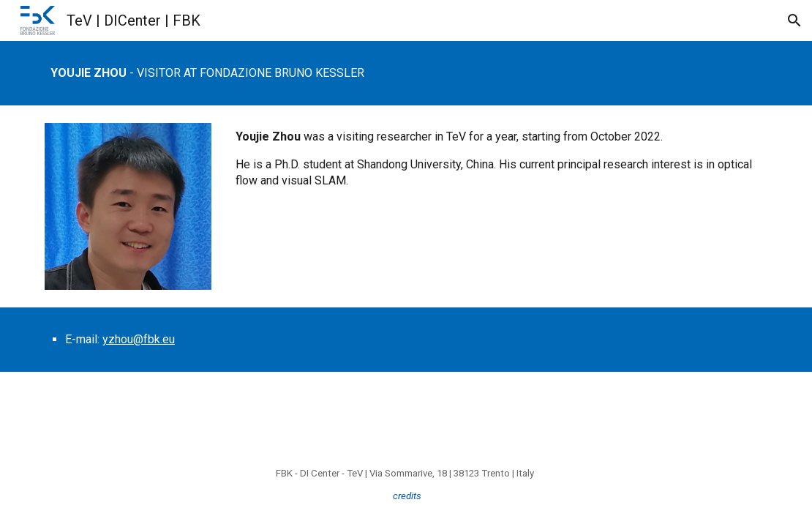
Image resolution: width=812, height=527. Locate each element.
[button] (794, 20)
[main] (406, 73)
